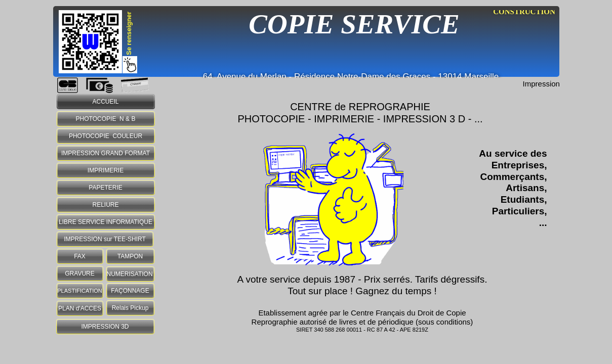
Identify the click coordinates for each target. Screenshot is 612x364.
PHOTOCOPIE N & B (106, 119)
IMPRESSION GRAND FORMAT (106, 153)
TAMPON (130, 256)
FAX (80, 256)
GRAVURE (79, 274)
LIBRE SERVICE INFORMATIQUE (106, 222)
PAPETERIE (105, 188)
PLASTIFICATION (79, 291)
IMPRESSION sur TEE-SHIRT (105, 239)
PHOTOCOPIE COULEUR (106, 136)
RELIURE (105, 205)
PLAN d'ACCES (80, 308)
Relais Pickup (130, 308)
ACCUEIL (105, 102)
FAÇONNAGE (130, 291)
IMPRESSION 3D (105, 327)
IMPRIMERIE (106, 170)
